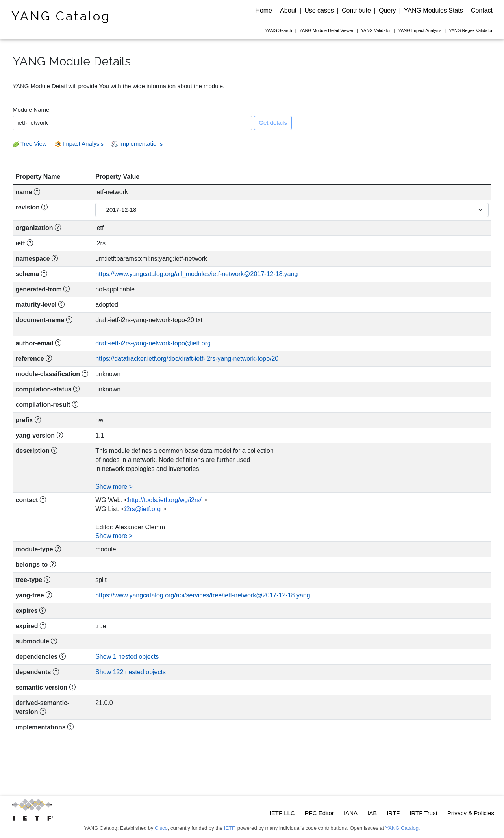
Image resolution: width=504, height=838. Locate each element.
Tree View (30, 144)
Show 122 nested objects (131, 672)
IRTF (393, 813)
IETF (229, 828)
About (288, 10)
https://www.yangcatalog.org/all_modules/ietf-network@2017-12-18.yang (196, 274)
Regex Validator (471, 30)
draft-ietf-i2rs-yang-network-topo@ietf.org (153, 343)
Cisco (161, 828)
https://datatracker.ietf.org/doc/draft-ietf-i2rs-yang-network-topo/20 (187, 359)
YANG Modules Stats (434, 10)
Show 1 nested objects (127, 657)
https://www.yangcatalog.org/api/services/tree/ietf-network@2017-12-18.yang (203, 595)
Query (387, 10)
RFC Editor (319, 813)
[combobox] (132, 123)
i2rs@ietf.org (143, 509)
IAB (372, 813)
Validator (376, 30)
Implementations (137, 144)
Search (278, 30)
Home (264, 10)
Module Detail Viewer (327, 30)
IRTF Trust (423, 813)
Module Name (31, 110)
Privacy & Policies (471, 813)
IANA (351, 813)
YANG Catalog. (403, 828)
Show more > (114, 487)
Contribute (356, 10)
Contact (482, 10)
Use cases (319, 10)
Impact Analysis (420, 30)
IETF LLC (282, 813)
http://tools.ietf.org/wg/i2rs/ (165, 500)
